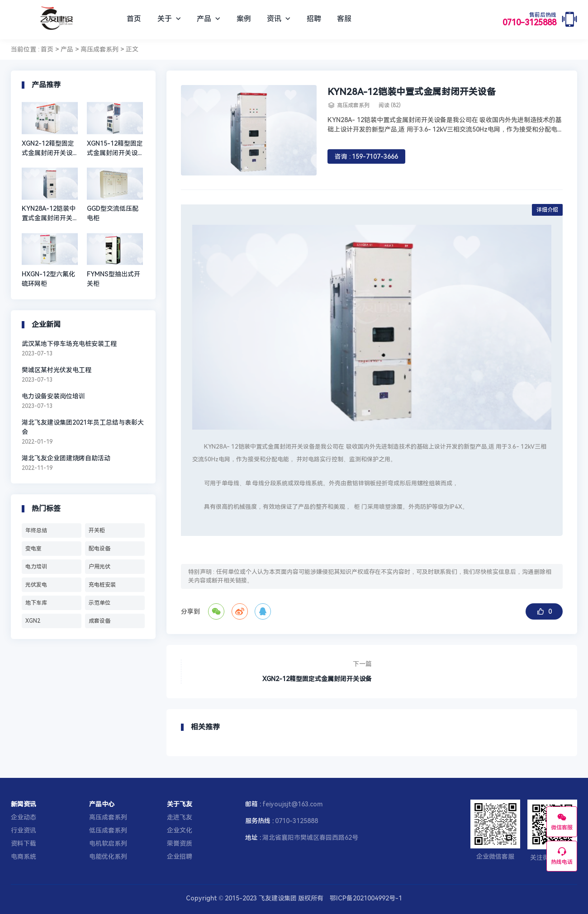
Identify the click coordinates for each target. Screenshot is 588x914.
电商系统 (24, 857)
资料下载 (24, 843)
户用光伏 (100, 567)
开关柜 (97, 530)
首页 (134, 19)
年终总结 (36, 530)
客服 (344, 19)
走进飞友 (180, 817)
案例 (244, 19)
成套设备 (100, 621)
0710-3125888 (529, 20)
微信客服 (562, 821)
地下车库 (36, 603)
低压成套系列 (108, 830)
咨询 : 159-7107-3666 (366, 156)
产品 (209, 19)
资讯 (279, 19)
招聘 (314, 19)
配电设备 (100, 549)
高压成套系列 (100, 49)
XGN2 (33, 621)
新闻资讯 (24, 804)
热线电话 (562, 856)
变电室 (33, 549)
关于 (169, 19)
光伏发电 (36, 585)
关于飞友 (180, 804)
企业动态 (24, 817)
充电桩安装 (102, 585)
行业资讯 (24, 830)
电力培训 (36, 567)
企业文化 (180, 830)
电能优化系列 (108, 857)
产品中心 (102, 804)
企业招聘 (180, 857)
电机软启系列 (108, 843)
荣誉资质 (180, 843)
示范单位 (100, 603)
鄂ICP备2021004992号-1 (366, 898)
